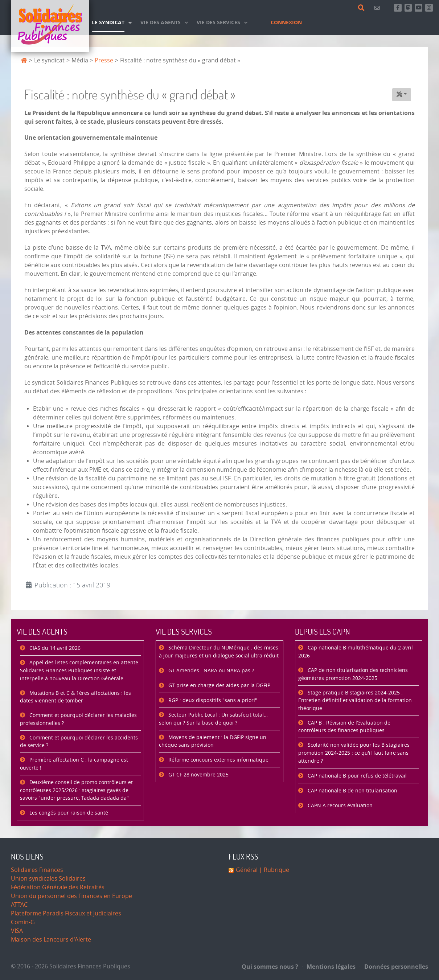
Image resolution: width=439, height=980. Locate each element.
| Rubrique (273, 870)
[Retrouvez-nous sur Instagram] (429, 8)
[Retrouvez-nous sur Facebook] (398, 8)
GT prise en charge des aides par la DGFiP (219, 686)
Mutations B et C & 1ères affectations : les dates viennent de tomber (75, 697)
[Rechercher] (363, 8)
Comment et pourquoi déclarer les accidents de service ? (79, 742)
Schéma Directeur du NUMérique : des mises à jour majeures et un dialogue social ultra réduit (219, 652)
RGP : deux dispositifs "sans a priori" (212, 700)
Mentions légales (329, 967)
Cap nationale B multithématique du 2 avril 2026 (356, 652)
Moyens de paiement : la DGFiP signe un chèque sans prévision (213, 741)
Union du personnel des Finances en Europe (71, 896)
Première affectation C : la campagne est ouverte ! (74, 764)
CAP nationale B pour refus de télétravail (356, 776)
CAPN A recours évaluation (339, 806)
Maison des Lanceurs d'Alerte (51, 940)
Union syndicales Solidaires (48, 879)
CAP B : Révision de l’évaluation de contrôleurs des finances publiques (344, 727)
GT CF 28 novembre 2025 (198, 775)
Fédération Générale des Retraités (58, 887)
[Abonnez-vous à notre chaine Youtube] (419, 8)
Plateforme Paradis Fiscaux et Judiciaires (66, 913)
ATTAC (19, 905)
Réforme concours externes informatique (218, 760)
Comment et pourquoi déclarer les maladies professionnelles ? (78, 719)
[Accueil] (50, 26)
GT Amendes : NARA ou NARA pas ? (210, 671)
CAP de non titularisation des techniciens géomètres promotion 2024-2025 (353, 674)
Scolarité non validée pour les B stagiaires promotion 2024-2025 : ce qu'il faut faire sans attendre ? (354, 753)
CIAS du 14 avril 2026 (54, 648)
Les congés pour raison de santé (68, 813)
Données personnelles (394, 967)
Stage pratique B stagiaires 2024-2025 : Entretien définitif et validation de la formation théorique (355, 701)
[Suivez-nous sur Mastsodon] (408, 8)
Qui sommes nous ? (270, 967)
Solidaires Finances (37, 870)
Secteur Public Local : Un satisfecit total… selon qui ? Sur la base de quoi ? (213, 719)
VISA (17, 931)
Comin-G (23, 922)
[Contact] (378, 8)
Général (247, 870)
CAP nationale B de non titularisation (352, 791)
